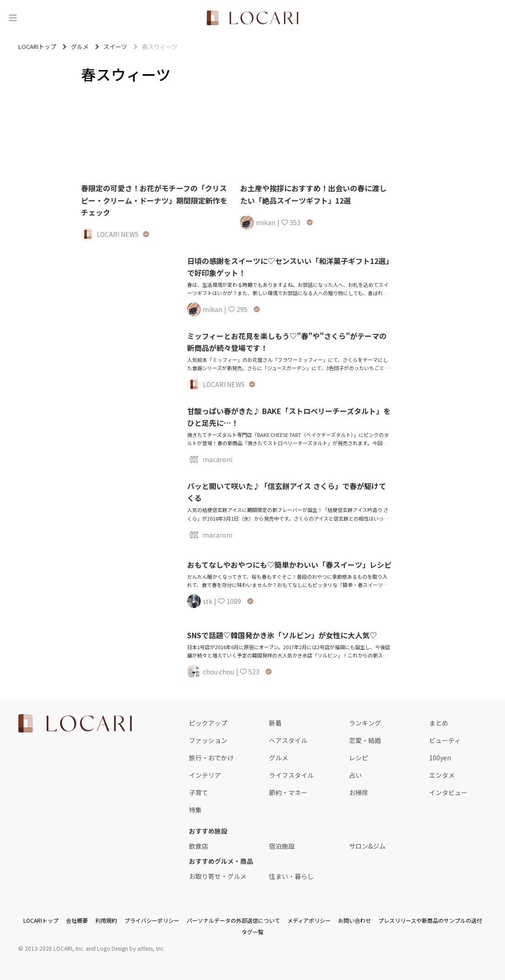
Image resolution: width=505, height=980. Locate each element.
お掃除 (359, 792)
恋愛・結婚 (365, 740)
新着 (275, 723)
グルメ (279, 758)
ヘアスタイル (288, 740)
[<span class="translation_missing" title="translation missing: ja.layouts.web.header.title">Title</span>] (252, 18)
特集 (195, 810)
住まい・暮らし (291, 876)
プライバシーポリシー (152, 920)
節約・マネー (288, 792)
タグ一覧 (252, 932)
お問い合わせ (355, 920)
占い (355, 775)
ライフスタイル (291, 775)
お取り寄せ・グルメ (218, 876)
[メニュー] (13, 18)
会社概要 (77, 920)
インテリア (205, 775)
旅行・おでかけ (211, 758)
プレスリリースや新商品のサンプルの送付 (430, 920)
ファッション (208, 740)
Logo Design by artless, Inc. (131, 948)
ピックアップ (208, 723)
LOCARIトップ (41, 920)
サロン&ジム (367, 846)
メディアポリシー (309, 920)
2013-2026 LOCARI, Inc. (54, 948)
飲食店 (199, 846)
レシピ (359, 758)
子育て (199, 792)
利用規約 (106, 920)
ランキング (365, 723)
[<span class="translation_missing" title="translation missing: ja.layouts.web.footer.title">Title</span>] (75, 723)
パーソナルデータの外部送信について (233, 920)
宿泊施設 (282, 846)
